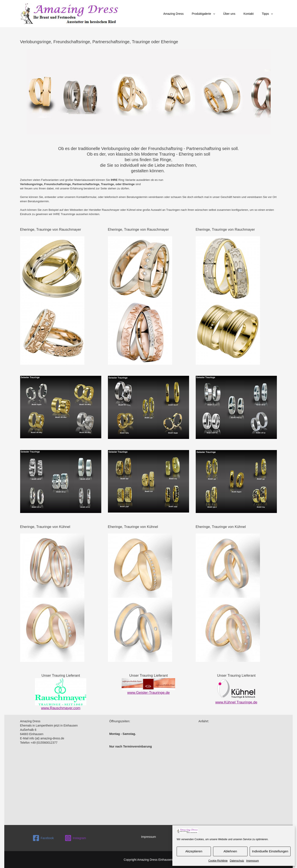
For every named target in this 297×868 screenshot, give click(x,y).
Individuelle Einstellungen (270, 851)
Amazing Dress (183, 14)
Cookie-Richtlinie (218, 861)
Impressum (253, 861)
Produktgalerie (211, 14)
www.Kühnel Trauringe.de (236, 702)
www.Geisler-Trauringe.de (149, 692)
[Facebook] (43, 838)
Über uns (235, 14)
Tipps (268, 14)
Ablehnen (230, 851)
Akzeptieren (194, 851)
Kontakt (252, 14)
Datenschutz (237, 861)
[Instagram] (75, 838)
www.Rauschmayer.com (61, 708)
